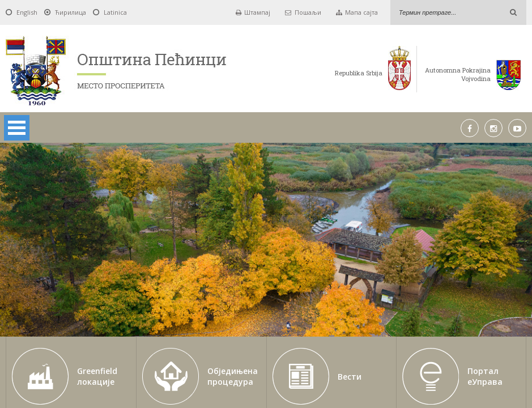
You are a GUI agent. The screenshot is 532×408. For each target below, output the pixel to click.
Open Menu (17, 128)
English (27, 12)
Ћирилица (71, 12)
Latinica (115, 12)
